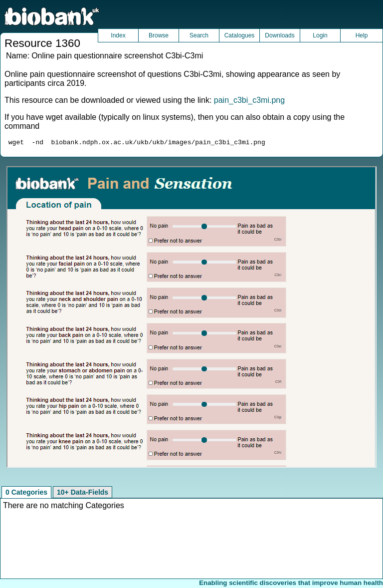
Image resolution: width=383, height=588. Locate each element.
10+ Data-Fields (83, 494)
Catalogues (240, 35)
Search (199, 35)
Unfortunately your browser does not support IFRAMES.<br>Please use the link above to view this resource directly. (191, 318)
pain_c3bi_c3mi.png (249, 100)
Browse (159, 35)
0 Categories (26, 494)
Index (118, 35)
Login (320, 35)
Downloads (280, 35)
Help (362, 35)
